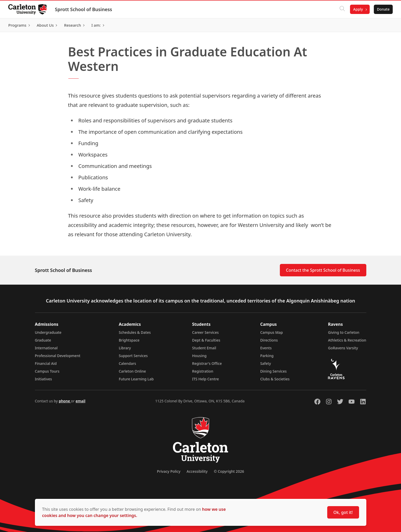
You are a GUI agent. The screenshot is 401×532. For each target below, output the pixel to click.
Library (125, 348)
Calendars (127, 363)
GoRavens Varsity (343, 348)
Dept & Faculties (206, 340)
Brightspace (129, 340)
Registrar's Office (207, 363)
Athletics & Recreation (347, 340)
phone (65, 401)
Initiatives (43, 379)
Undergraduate (48, 332)
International (46, 348)
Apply (358, 9)
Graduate (43, 340)
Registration (203, 371)
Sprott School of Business (83, 9)
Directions (269, 340)
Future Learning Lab (136, 379)
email (81, 401)
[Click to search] (342, 9)
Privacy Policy (169, 471)
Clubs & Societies (275, 379)
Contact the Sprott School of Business (323, 270)
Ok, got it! (343, 512)
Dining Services (273, 371)
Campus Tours (47, 371)
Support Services (133, 356)
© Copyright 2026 (229, 471)
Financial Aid (46, 363)
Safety (266, 363)
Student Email (204, 348)
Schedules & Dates (135, 332)
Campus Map (272, 332)
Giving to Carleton (344, 332)
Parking (267, 356)
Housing (199, 356)
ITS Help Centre (206, 379)
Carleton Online (132, 371)
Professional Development (58, 356)
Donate (383, 9)
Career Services (205, 332)
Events (266, 348)
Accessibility (197, 471)
